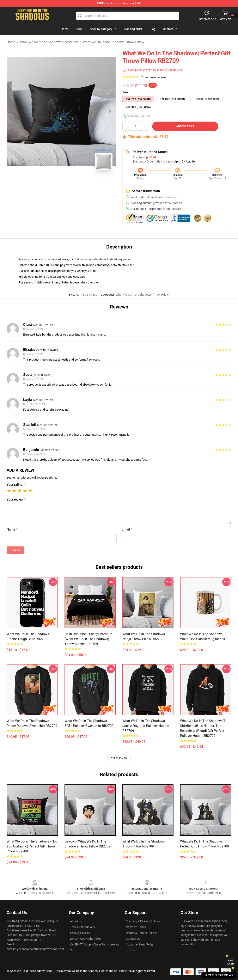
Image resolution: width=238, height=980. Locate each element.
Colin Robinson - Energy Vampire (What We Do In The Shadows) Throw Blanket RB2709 (88, 639)
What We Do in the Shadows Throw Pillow (114, 42)
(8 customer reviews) (154, 77)
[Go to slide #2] (72, 183)
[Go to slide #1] (50, 183)
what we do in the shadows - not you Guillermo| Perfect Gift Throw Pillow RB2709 (32, 846)
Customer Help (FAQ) (139, 944)
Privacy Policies (80, 933)
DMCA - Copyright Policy (86, 939)
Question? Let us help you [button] (219, 975)
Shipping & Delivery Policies (143, 921)
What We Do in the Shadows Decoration (49, 42)
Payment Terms (136, 927)
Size (125, 92)
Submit (15, 550)
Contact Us (133, 939)
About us (76, 921)
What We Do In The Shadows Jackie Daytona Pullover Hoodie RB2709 (146, 726)
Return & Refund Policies (142, 933)
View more (119, 758)
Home (11, 42)
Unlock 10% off (230, 962)
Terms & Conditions (83, 927)
